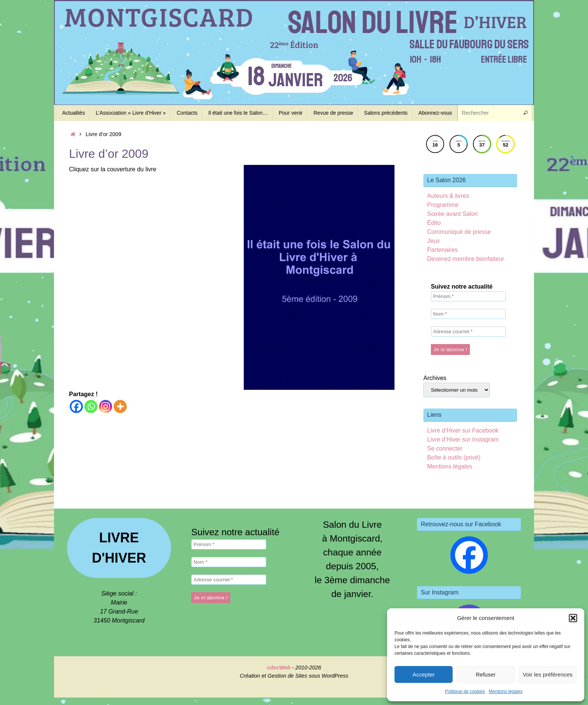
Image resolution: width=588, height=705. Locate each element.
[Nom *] (468, 314)
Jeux (433, 241)
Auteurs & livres (448, 196)
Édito (434, 223)
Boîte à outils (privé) (454, 457)
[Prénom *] (468, 296)
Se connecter (445, 448)
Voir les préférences (548, 674)
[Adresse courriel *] (468, 332)
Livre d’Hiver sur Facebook (463, 430)
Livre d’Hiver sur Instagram (463, 439)
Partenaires (442, 250)
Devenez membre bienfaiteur (466, 259)
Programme (443, 205)
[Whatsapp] (91, 406)
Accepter (424, 674)
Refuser (486, 674)
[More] (120, 406)
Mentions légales (505, 692)
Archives (435, 378)
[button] (573, 618)
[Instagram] (106, 406)
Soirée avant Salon (452, 214)
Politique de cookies (465, 692)
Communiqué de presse (459, 232)
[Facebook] (76, 406)
